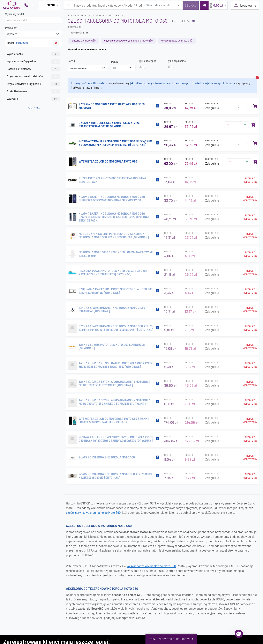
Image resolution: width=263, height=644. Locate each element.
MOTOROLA (98, 15)
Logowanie (245, 5)
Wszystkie (33, 99)
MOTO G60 (114, 15)
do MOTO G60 (84, 40)
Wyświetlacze (33, 54)
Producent (11, 28)
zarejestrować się (118, 83)
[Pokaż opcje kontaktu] (29, 5)
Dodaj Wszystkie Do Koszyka (171, 639)
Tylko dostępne (148, 61)
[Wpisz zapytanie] (104, 5)
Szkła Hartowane (33, 91)
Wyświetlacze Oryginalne (33, 61)
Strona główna (77, 15)
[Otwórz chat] (239, 634)
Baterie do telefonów (33, 69)
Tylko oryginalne (176, 61)
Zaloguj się (212, 108)
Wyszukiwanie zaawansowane (87, 49)
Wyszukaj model (14, 14)
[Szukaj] (191, 5)
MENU (48, 5)
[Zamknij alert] (257, 78)
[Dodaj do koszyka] (255, 106)
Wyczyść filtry (80, 33)
